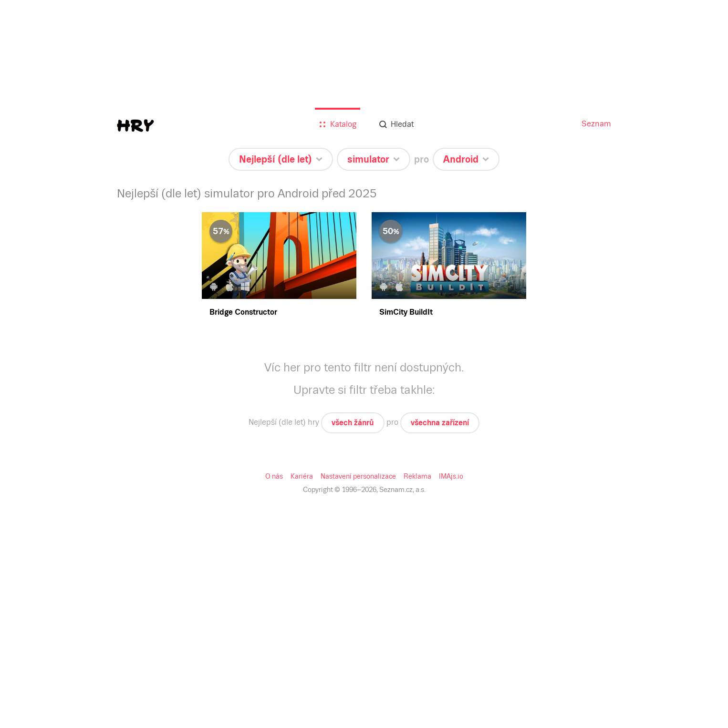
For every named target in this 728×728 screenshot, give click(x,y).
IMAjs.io (451, 476)
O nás (274, 476)
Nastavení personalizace (358, 476)
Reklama (417, 476)
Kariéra (302, 476)
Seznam (596, 124)
